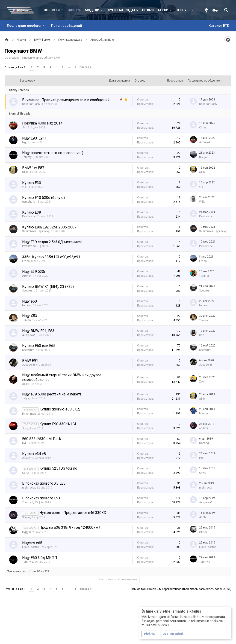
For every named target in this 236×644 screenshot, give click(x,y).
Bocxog (204, 443)
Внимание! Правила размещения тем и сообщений (66, 100)
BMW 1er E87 (33, 168)
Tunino (26, 320)
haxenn (27, 305)
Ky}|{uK (27, 532)
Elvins (26, 261)
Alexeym (28, 458)
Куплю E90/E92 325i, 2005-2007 (49, 227)
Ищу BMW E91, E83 (38, 331)
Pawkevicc (29, 216)
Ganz (25, 473)
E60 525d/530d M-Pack (42, 439)
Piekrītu (150, 634)
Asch (202, 517)
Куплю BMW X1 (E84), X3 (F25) (48, 287)
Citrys (203, 128)
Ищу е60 (29, 301)
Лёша (26, 384)
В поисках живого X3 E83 (44, 483)
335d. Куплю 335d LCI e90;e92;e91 (51, 257)
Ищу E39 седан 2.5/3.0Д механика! (52, 242)
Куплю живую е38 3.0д (60, 409)
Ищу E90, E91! (34, 138)
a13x (25, 172)
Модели (92, 10)
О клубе (184, 10)
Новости (52, 10)
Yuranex (204, 276)
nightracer (29, 488)
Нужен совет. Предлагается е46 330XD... (74, 513)
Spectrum (28, 291)
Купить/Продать (123, 10)
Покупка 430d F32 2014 (42, 123)
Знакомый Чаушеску (36, 231)
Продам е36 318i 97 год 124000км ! (70, 527)
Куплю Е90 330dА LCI (58, 424)
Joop (25, 428)
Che (202, 335)
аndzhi (204, 428)
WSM (202, 202)
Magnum (205, 413)
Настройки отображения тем (118, 579)
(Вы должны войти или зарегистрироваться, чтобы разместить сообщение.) (181, 589)
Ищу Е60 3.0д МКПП (40, 558)
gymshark (28, 202)
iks (201, 458)
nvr (24, 443)
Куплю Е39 (32, 212)
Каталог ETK (219, 26)
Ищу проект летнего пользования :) (53, 153)
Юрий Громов (31, 547)
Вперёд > (86, 67)
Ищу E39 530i (34, 272)
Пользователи (155, 10)
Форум (74, 10)
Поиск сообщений (67, 26)
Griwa (203, 473)
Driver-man (29, 414)
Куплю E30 (32, 183)
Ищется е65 (32, 543)
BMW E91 (30, 361)
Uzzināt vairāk (173, 634)
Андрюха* (29, 335)
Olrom (203, 532)
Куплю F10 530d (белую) (43, 198)
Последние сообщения (27, 26)
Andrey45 (205, 142)
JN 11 (26, 128)
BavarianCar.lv (31, 104)
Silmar (26, 517)
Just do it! (28, 365)
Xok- (202, 382)
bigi (24, 142)
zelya (26, 398)
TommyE (28, 157)
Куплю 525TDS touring (58, 468)
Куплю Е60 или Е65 (39, 346)
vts (24, 187)
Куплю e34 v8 (34, 454)
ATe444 (27, 276)
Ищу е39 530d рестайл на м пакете (52, 394)
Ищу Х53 (30, 316)
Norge (203, 157)
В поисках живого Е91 (41, 498)
